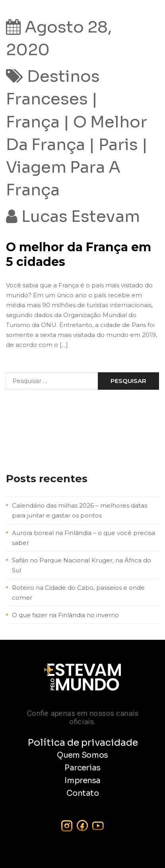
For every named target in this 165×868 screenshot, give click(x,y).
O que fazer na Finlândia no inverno (65, 615)
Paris (118, 145)
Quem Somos (82, 755)
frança (33, 122)
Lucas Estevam (81, 217)
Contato (83, 793)
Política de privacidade (83, 743)
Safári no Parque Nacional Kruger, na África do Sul (82, 565)
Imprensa (82, 781)
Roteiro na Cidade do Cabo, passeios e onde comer (78, 593)
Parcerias (82, 768)
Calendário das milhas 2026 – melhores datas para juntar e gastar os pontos (80, 510)
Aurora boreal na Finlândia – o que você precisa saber (83, 538)
